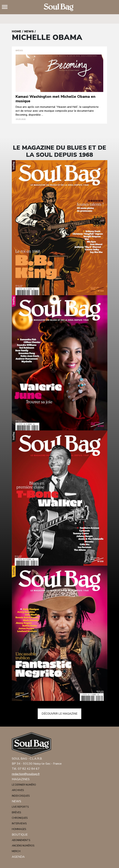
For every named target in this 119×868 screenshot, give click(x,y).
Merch (16, 851)
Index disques (21, 796)
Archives (18, 790)
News (29, 31)
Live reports (20, 807)
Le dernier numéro (24, 785)
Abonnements (21, 840)
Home (16, 31)
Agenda (18, 857)
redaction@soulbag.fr (26, 774)
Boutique (20, 835)
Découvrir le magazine (60, 714)
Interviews (19, 824)
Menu (6, 7)
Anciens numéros (23, 846)
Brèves (16, 813)
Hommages (19, 829)
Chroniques (20, 818)
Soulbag (60, 7)
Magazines (21, 779)
